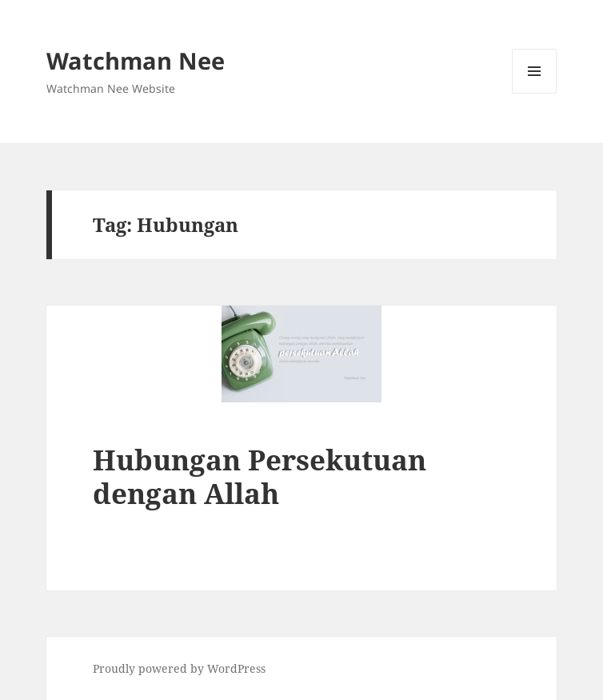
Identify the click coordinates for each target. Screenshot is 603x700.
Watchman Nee (136, 60)
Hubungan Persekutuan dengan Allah (260, 476)
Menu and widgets (535, 93)
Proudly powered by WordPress (179, 668)
